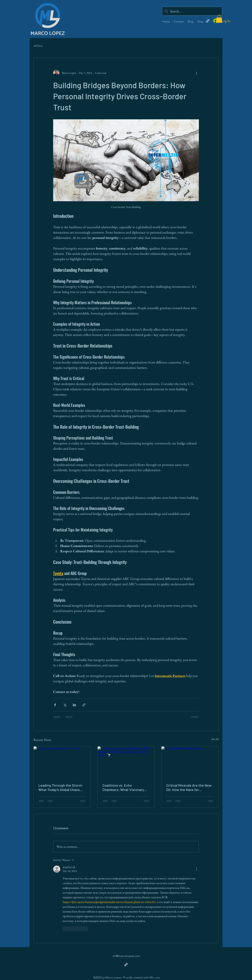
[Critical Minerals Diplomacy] (190, 762)
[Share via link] (84, 705)
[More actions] (196, 73)
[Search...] (192, 11)
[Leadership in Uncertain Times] (62, 762)
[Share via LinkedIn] (74, 705)
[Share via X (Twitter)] (65, 705)
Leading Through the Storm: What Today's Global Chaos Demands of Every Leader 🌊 (61, 787)
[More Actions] (196, 869)
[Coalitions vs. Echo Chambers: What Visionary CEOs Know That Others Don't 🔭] (126, 762)
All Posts (38, 46)
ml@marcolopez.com (126, 956)
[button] (219, 19)
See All (215, 739)
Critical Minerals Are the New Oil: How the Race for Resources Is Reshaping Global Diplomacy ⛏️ (189, 787)
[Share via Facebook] (55, 705)
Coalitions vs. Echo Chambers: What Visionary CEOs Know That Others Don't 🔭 (125, 787)
